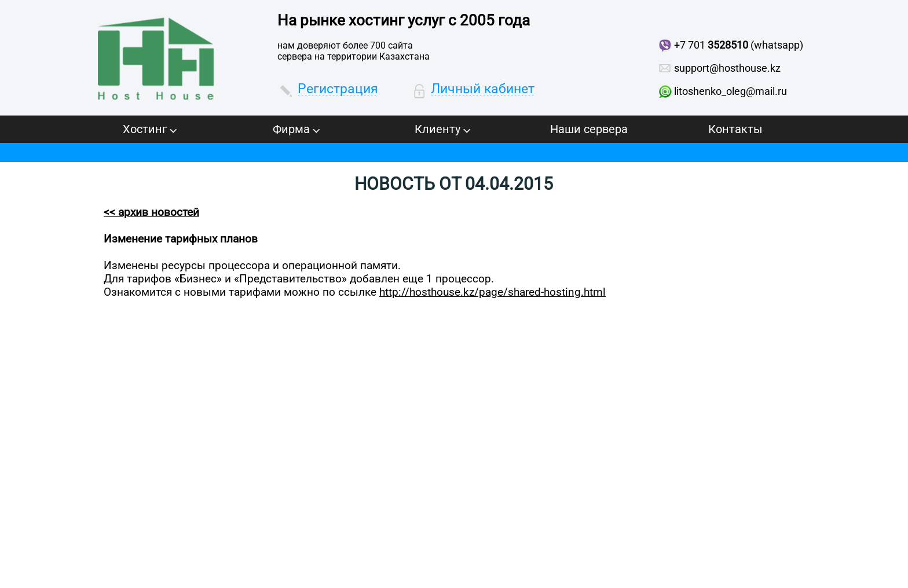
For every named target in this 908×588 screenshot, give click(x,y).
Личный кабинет (483, 89)
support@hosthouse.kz (727, 68)
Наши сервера (589, 129)
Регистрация (338, 89)
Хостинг (150, 129)
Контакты (735, 129)
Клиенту (442, 129)
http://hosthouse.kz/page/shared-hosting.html (493, 292)
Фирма (296, 129)
